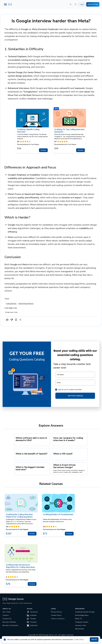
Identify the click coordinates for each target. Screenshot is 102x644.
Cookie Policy (79, 640)
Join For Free (93, 4)
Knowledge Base (82, 615)
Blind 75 (79, 619)
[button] (71, 4)
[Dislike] (12, 320)
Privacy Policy (56, 612)
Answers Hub (81, 625)
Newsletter (80, 629)
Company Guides (82, 622)
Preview (43, 150)
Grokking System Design (85, 612)
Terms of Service (58, 619)
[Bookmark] (16, 320)
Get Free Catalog (75, 396)
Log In (82, 4)
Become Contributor (11, 625)
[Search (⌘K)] (76, 4)
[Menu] (5, 4)
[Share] (20, 320)
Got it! (94, 640)
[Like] (7, 320)
